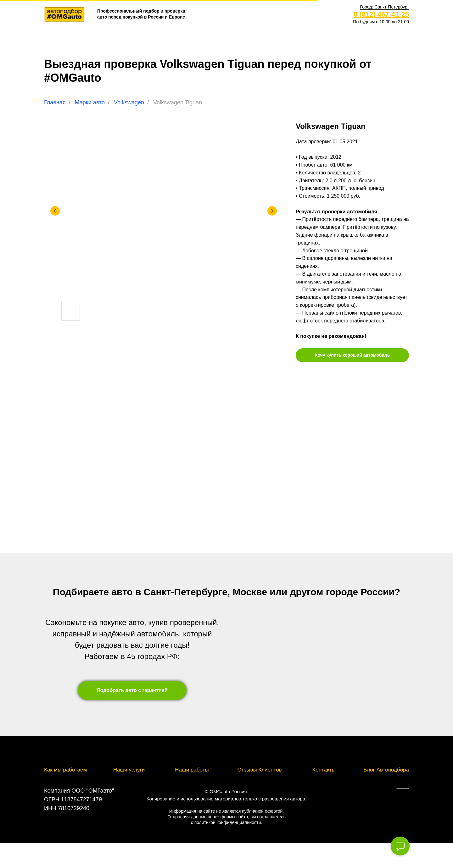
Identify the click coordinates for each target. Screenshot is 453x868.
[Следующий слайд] (272, 211)
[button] (385, 7)
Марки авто (90, 102)
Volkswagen (129, 102)
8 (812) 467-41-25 (381, 14)
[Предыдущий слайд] (55, 211)
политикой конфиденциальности (228, 822)
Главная (55, 102)
